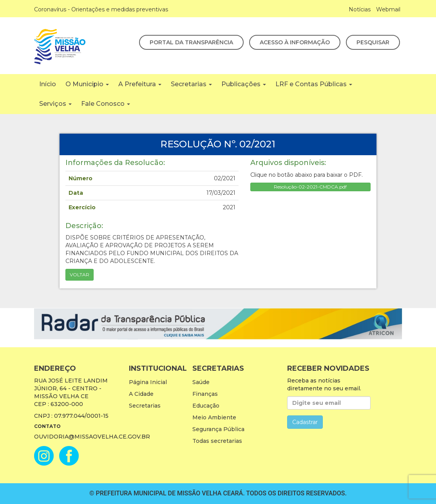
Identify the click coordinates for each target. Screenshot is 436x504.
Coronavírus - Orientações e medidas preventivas (101, 9)
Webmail (388, 9)
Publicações (244, 84)
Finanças (205, 394)
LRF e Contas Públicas (314, 84)
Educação (206, 406)
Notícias (360, 9)
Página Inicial (148, 382)
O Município (87, 84)
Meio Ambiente (214, 417)
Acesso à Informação (295, 42)
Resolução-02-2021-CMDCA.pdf (310, 187)
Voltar (80, 275)
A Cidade (141, 394)
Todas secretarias (217, 441)
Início (48, 84)
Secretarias (191, 84)
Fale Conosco (106, 104)
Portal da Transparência (191, 42)
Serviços (55, 104)
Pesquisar (373, 42)
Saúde (201, 382)
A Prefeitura (140, 84)
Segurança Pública (218, 429)
